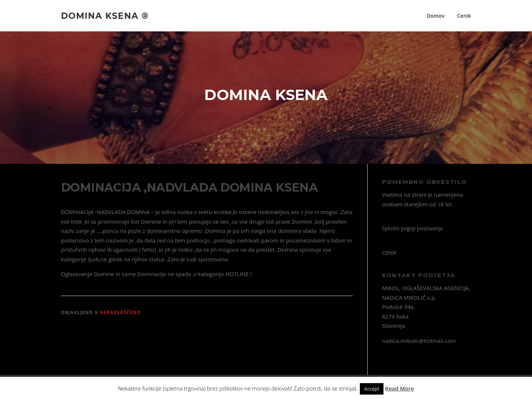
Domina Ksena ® (105, 16)
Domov (436, 16)
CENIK (389, 253)
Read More (399, 388)
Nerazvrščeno (120, 312)
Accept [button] (372, 389)
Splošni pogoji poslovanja (412, 228)
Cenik (464, 16)
